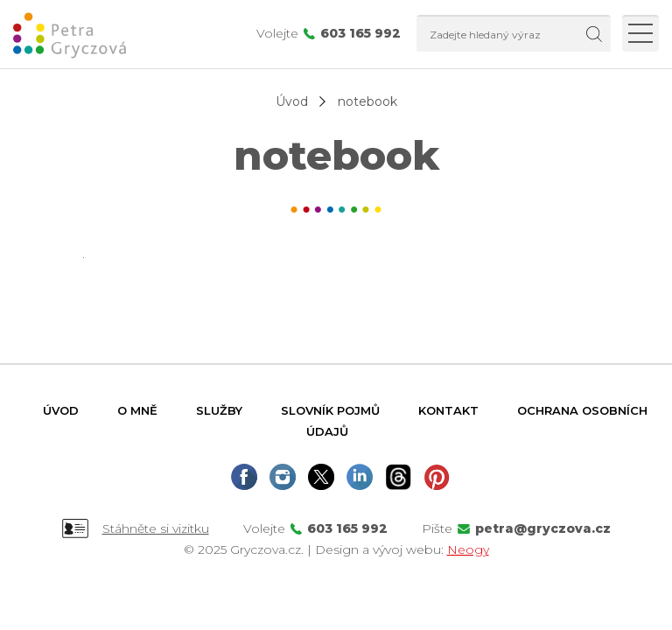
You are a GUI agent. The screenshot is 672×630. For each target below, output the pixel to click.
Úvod (292, 101)
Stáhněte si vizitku (156, 528)
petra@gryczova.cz (543, 528)
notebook (367, 101)
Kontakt (448, 410)
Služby (219, 410)
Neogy (468, 549)
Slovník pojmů (330, 410)
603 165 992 (360, 33)
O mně (137, 410)
